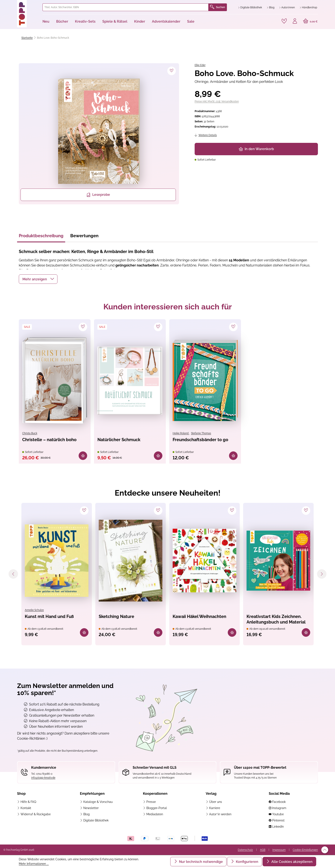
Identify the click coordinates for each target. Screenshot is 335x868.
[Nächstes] (322, 574)
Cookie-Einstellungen (305, 850)
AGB (263, 850)
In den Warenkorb (256, 149)
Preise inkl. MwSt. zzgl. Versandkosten (217, 101)
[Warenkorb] (310, 22)
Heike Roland (181, 433)
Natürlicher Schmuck (119, 440)
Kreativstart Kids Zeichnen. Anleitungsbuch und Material (276, 619)
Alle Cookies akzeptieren (292, 862)
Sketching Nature (116, 616)
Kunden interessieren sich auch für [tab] (168, 307)
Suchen (217, 7)
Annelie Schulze (34, 610)
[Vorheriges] (13, 574)
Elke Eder (200, 65)
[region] (98, 134)
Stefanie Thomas (201, 433)
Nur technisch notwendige (201, 862)
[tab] (41, 237)
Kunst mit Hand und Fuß (49, 616)
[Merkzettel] (284, 21)
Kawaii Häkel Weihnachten (199, 616)
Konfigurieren (247, 862)
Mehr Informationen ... (34, 864)
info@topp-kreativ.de (43, 778)
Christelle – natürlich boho (49, 440)
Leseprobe (98, 195)
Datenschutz (245, 850)
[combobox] (126, 7)
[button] (38, 279)
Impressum (279, 850)
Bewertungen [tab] (84, 236)
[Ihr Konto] (295, 22)
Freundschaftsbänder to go (200, 440)
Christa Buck (30, 433)
